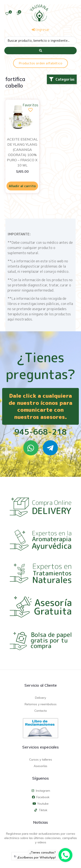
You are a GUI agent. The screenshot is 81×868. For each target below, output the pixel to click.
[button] (62, 79)
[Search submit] (40, 51)
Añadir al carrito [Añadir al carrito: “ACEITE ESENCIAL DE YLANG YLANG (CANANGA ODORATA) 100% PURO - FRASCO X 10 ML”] (22, 186)
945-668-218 (40, 432)
